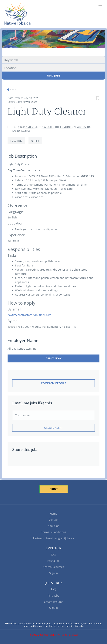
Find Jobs (53, 75)
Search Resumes (53, 567)
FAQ (53, 555)
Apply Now (53, 358)
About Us (53, 526)
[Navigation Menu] (100, 7)
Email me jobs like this (32, 403)
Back (13, 89)
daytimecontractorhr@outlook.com (29, 315)
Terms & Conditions (54, 532)
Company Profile (54, 383)
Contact (53, 520)
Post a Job (53, 561)
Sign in (54, 573)
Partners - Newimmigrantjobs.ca (53, 538)
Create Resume (54, 602)
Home (53, 514)
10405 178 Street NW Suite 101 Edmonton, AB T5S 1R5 (55, 127)
